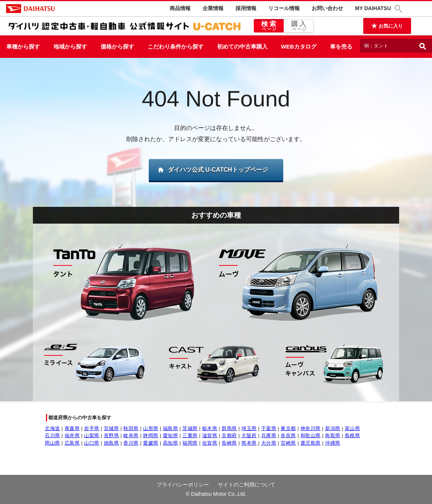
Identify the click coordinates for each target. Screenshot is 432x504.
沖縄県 (333, 443)
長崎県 (229, 443)
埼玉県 (249, 428)
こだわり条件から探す (176, 46)
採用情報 (246, 8)
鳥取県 (333, 435)
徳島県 (112, 443)
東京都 (288, 428)
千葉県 (269, 428)
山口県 (92, 443)
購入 (299, 26)
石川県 (53, 435)
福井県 (72, 435)
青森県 (72, 428)
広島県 (72, 443)
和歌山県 (311, 435)
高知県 (171, 443)
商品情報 (180, 8)
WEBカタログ (299, 46)
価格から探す (117, 46)
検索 (269, 26)
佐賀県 (210, 443)
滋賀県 (210, 435)
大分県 (269, 443)
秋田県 (131, 428)
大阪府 (249, 435)
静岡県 (151, 435)
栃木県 (210, 428)
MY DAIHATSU (373, 8)
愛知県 (171, 435)
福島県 (171, 428)
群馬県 (229, 428)
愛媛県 (151, 443)
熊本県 (249, 443)
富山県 (353, 428)
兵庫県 (269, 435)
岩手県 (92, 428)
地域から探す (70, 46)
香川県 (131, 443)
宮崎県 (288, 443)
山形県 (151, 428)
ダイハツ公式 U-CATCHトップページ (218, 170)
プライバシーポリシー (183, 485)
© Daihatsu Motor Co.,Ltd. (216, 494)
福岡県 (190, 443)
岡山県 (53, 443)
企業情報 (213, 8)
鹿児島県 (311, 443)
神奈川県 (311, 428)
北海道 (53, 428)
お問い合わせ (327, 8)
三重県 (190, 435)
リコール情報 (284, 8)
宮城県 (112, 428)
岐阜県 (131, 435)
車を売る (341, 46)
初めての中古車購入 (242, 46)
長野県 (112, 435)
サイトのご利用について (247, 485)
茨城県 (190, 428)
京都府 (229, 435)
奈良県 (288, 435)
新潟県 (333, 428)
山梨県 (92, 435)
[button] (399, 9)
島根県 (353, 435)
